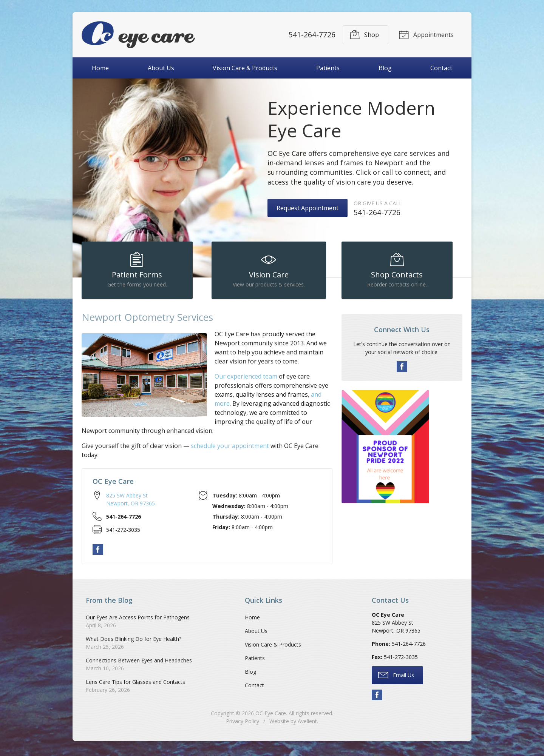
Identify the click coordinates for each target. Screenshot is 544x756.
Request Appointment (308, 208)
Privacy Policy (243, 724)
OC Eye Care (271, 716)
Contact (441, 68)
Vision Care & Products (245, 68)
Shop (363, 34)
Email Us (396, 678)
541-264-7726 (311, 35)
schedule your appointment (230, 449)
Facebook (98, 553)
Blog (385, 68)
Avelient (307, 724)
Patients (328, 68)
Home (100, 68)
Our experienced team (246, 379)
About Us (161, 68)
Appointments (425, 34)
